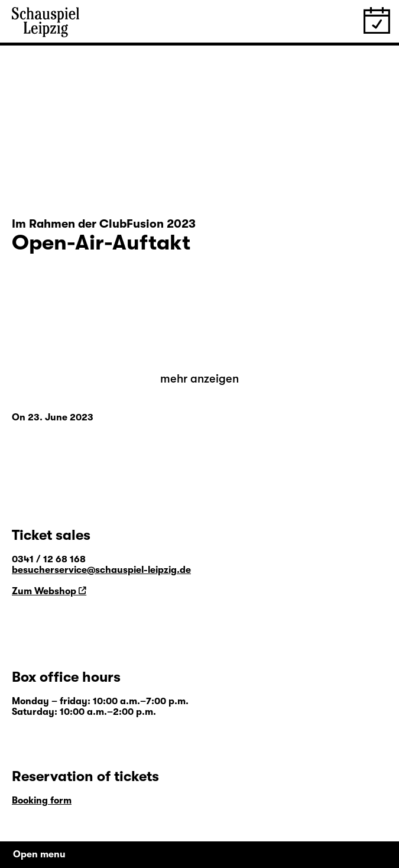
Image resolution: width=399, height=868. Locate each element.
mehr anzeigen (199, 379)
